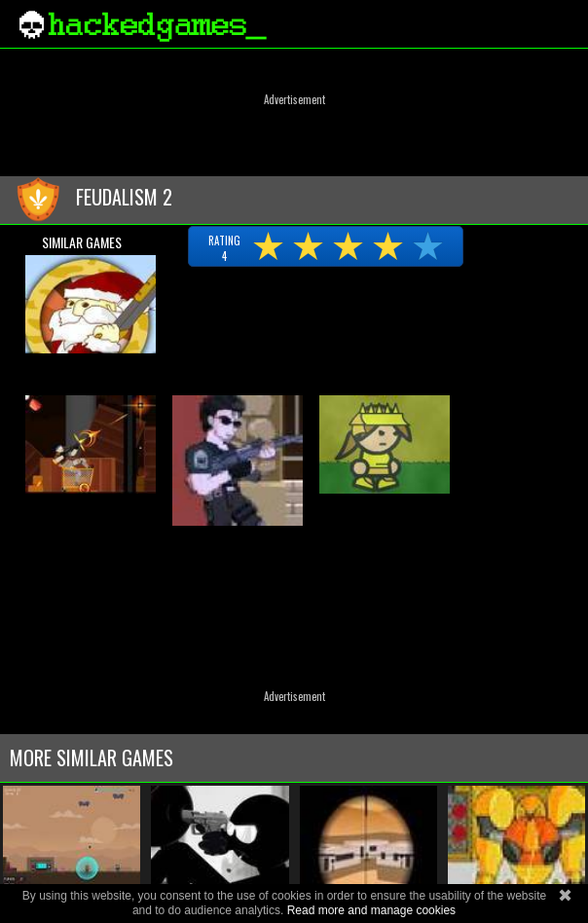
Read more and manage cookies (371, 910)
